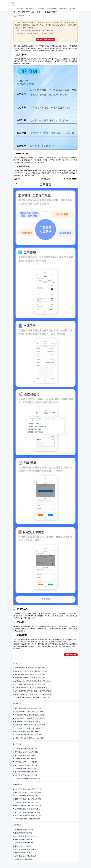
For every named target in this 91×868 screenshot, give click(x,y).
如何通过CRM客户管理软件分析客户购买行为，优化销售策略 (33, 681)
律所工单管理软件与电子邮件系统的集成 (27, 765)
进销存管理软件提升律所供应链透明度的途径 (28, 816)
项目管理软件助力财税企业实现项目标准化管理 (29, 708)
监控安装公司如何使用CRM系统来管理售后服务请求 (30, 684)
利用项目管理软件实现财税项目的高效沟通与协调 (29, 715)
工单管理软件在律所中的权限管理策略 (26, 749)
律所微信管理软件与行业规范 (23, 833)
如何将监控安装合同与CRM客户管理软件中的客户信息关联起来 (33, 691)
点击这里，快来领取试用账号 (45, 39)
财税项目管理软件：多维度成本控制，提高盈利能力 (30, 712)
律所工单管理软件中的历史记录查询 (25, 755)
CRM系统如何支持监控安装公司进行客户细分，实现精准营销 (33, 694)
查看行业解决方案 (71, 655)
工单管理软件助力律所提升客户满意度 (26, 775)
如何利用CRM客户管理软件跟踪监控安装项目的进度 (30, 674)
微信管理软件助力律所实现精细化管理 (26, 849)
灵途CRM (13, 4)
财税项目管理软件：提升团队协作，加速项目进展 (30, 738)
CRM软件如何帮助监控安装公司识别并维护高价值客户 (31, 688)
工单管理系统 (41, 8)
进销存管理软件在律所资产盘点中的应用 (27, 802)
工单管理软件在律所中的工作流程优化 (26, 762)
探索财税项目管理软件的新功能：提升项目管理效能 (30, 725)
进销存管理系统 (52, 8)
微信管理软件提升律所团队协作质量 (25, 836)
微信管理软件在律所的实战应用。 (25, 830)
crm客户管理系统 (18, 8)
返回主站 (73, 8)
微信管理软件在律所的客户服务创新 (25, 856)
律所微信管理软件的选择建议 (24, 859)
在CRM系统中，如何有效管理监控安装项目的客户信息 (31, 671)
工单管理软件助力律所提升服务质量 (25, 759)
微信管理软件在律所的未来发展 (24, 843)
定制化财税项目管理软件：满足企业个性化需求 (29, 735)
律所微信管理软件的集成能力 (23, 846)
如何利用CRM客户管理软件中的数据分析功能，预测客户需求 (33, 698)
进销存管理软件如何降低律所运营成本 (26, 796)
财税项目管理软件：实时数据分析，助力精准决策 (29, 728)
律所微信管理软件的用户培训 (23, 853)
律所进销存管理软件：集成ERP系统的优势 (27, 812)
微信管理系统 (63, 8)
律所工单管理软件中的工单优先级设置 (26, 772)
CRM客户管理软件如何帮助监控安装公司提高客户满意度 (31, 668)
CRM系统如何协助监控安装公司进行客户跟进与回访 (30, 678)
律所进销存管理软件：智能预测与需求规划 (28, 819)
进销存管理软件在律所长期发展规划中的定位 (28, 789)
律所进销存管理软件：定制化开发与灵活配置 (28, 799)
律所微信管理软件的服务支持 (23, 839)
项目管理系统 (30, 8)
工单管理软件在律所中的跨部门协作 (25, 769)
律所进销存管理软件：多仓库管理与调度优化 (28, 806)
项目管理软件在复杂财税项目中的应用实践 (27, 731)
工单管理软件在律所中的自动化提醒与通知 (28, 778)
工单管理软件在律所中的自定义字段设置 (27, 752)
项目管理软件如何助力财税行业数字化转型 (27, 722)
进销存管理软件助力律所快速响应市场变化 (27, 809)
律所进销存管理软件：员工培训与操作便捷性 (28, 792)
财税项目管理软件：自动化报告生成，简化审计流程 (30, 718)
